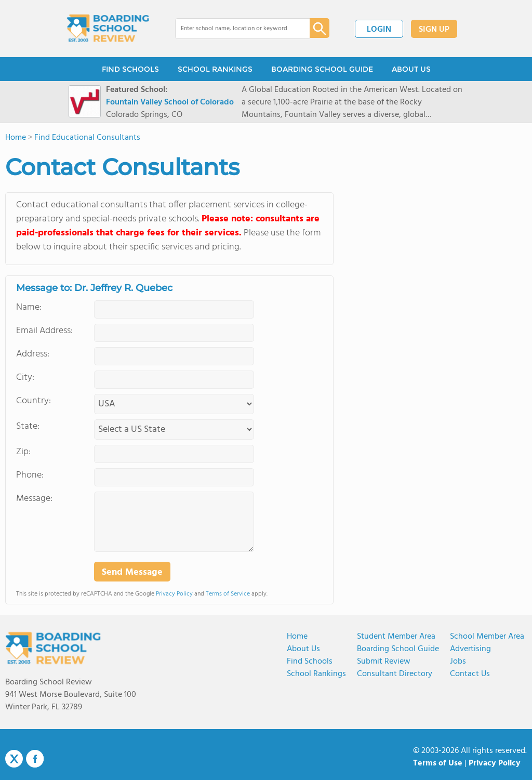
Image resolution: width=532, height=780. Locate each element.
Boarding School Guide (398, 649)
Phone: (30, 475)
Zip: (23, 452)
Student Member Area (396, 637)
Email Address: (44, 331)
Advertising (470, 649)
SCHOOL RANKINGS (215, 69)
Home (297, 637)
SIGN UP (434, 30)
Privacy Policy (174, 594)
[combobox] (235, 29)
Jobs (458, 662)
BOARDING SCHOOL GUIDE (322, 69)
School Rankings (316, 674)
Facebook (35, 759)
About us (303, 649)
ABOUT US (411, 69)
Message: (34, 499)
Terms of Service (228, 594)
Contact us (470, 674)
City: (25, 378)
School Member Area (487, 637)
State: (28, 426)
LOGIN (379, 30)
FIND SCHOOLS (130, 69)
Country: (34, 401)
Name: (29, 307)
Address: (33, 354)
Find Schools (310, 662)
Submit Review (384, 662)
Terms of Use (438, 763)
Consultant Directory (395, 674)
